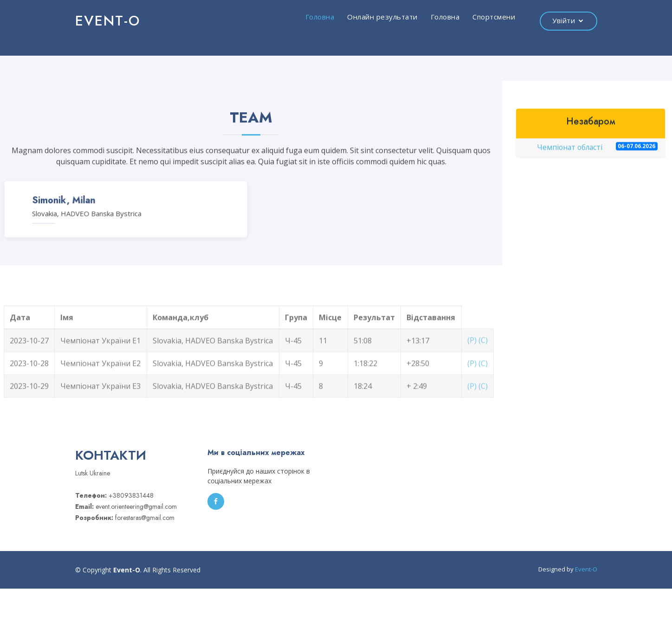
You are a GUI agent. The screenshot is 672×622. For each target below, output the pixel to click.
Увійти (564, 20)
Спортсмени (494, 17)
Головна (320, 17)
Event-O (586, 569)
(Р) (472, 353)
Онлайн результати (382, 17)
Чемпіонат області (597, 150)
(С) (483, 353)
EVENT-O (108, 21)
